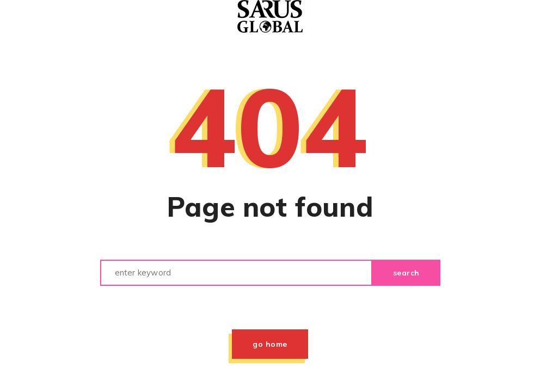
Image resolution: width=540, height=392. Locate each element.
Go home (270, 344)
